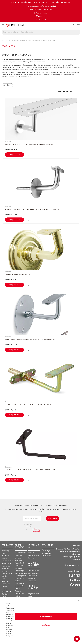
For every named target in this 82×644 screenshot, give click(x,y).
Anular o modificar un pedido (19, 594)
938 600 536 (42, 20)
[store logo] (15, 25)
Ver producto (14, 154)
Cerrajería (5, 597)
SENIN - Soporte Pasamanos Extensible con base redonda (31, 340)
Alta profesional (34, 573)
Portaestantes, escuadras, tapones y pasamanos (27, 40)
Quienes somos (20, 553)
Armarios (5, 589)
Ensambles (5, 569)
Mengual (46, 551)
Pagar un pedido (21, 576)
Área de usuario (34, 571)
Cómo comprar (20, 571)
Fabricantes (48, 553)
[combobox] (41, 32)
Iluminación (6, 566)
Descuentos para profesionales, (42, 6)
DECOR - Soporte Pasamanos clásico (21, 275)
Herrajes (9, 40)
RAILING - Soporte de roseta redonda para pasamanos (29, 144)
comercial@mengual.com (72, 557)
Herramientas (6, 592)
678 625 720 (42, 16)
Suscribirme (53, 518)
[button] (28, 154)
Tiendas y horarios (42, 13)
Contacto (31, 553)
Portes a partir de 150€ (42, 10)
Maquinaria (5, 594)
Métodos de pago (21, 573)
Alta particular (33, 576)
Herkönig (47, 556)
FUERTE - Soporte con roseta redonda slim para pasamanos (32, 209)
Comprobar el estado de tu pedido (20, 586)
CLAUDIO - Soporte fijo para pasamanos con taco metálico (31, 470)
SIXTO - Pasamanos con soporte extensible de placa (28, 405)
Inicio (3, 40)
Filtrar (9, 85)
